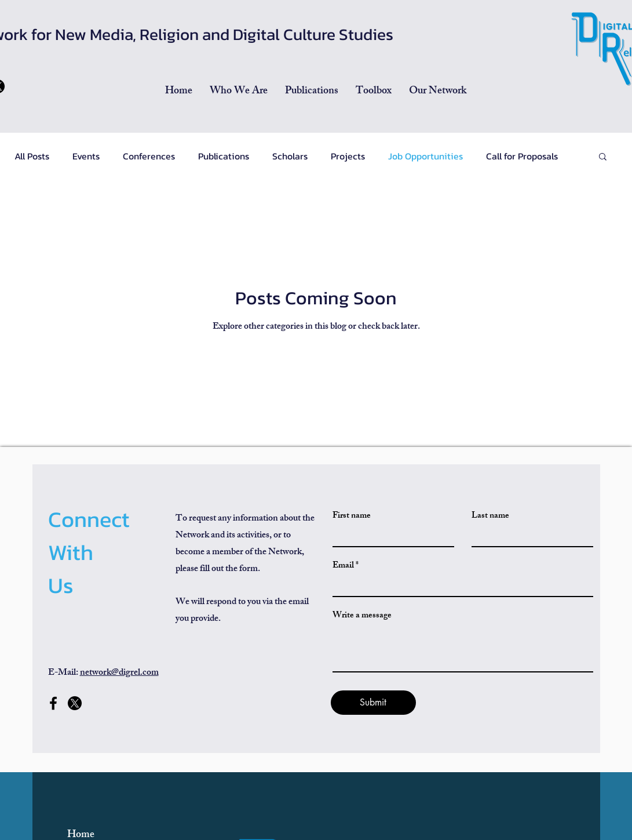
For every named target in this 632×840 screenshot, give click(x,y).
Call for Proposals (522, 156)
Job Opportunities (425, 156)
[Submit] (373, 703)
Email (343, 566)
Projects (348, 156)
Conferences (149, 156)
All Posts (32, 156)
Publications (224, 156)
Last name (490, 516)
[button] (312, 92)
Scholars (290, 156)
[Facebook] (53, 703)
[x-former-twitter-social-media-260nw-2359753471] (75, 703)
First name (352, 516)
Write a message (362, 616)
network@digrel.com (119, 673)
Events (86, 156)
